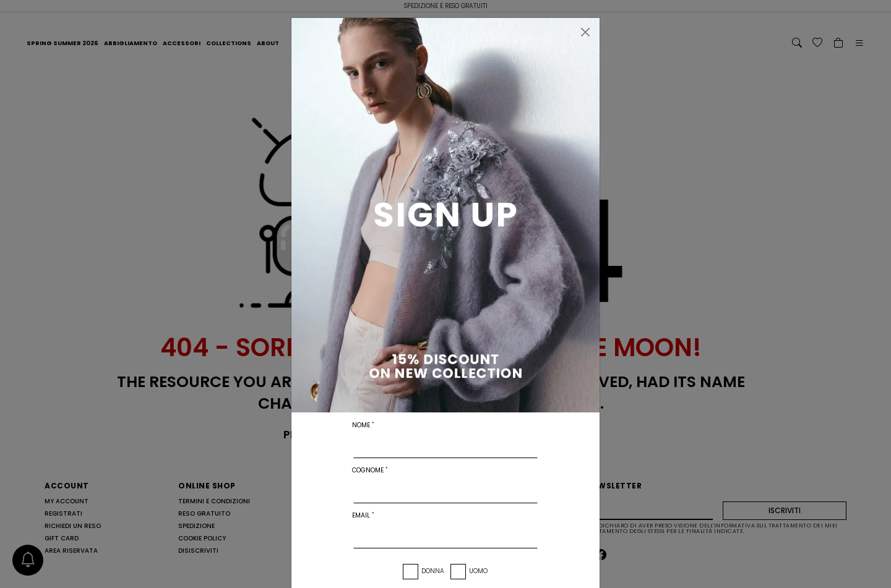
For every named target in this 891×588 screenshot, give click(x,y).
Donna (433, 571)
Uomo (478, 571)
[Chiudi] (585, 32)
